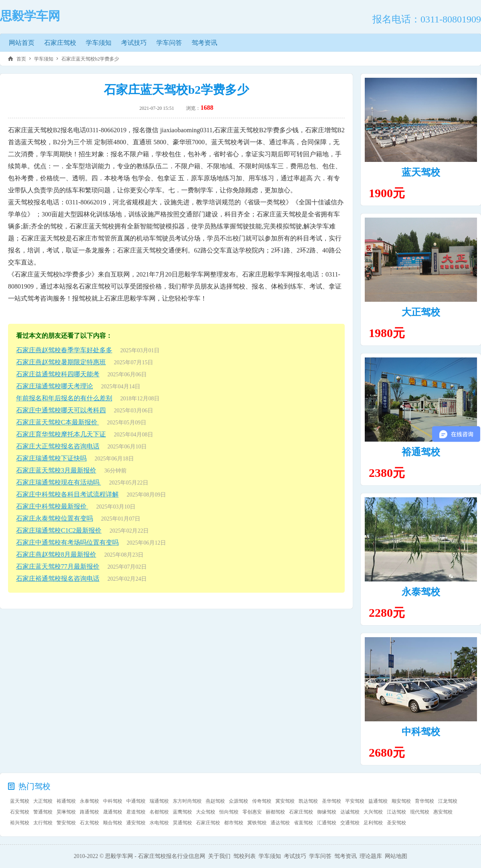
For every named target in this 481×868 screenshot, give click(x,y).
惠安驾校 (443, 812)
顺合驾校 (113, 823)
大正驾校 (421, 312)
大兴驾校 (373, 812)
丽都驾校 (275, 812)
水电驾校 (159, 823)
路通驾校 (89, 812)
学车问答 (169, 43)
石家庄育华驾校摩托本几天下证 (61, 434)
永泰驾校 (421, 592)
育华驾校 (424, 801)
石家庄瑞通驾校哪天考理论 (55, 386)
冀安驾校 (285, 801)
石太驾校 (89, 823)
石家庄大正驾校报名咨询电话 (58, 446)
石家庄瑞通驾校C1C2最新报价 (59, 530)
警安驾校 (66, 823)
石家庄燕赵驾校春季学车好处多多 (64, 350)
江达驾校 (396, 812)
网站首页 (22, 43)
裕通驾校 (421, 452)
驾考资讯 (204, 43)
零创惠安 (252, 812)
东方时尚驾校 (187, 801)
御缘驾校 (327, 812)
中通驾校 (136, 801)
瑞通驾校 (159, 801)
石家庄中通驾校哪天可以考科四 (61, 410)
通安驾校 (136, 823)
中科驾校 (421, 732)
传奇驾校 (262, 801)
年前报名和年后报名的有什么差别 (64, 398)
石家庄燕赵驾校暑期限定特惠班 (61, 362)
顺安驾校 (401, 801)
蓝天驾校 (421, 172)
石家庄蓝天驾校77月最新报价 (58, 566)
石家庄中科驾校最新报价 (52, 506)
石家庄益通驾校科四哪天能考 (58, 374)
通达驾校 (280, 823)
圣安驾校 (396, 823)
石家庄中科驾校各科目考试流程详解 (67, 494)
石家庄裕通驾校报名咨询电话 (58, 578)
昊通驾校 (182, 823)
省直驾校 (303, 823)
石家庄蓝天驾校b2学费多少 (90, 59)
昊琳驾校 (66, 812)
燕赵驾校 (215, 801)
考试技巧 (134, 43)
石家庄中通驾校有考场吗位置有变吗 (67, 542)
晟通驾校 (113, 812)
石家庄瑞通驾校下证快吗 (51, 458)
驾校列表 (245, 856)
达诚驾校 (350, 812)
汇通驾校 (327, 823)
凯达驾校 (308, 801)
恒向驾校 (229, 812)
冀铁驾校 (257, 823)
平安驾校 (355, 801)
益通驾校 (378, 801)
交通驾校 (350, 823)
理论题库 (371, 856)
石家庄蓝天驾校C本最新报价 (58, 422)
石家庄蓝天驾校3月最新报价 (56, 470)
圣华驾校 (331, 801)
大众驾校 (206, 812)
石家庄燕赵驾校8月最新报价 (56, 554)
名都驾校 (159, 812)
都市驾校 (234, 823)
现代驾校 (420, 812)
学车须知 (99, 43)
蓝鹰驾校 (182, 812)
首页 (21, 59)
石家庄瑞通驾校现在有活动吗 (59, 482)
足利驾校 (373, 823)
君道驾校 (136, 812)
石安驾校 (20, 812)
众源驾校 (238, 801)
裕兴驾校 (20, 823)
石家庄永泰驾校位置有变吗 (55, 518)
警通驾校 (43, 812)
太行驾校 (43, 823)
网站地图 (396, 856)
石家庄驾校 (60, 43)
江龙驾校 (448, 801)
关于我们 (219, 856)
